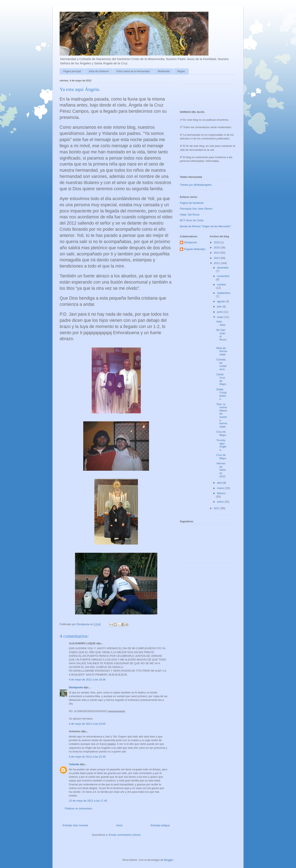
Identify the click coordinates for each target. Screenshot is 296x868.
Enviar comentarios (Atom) (125, 835)
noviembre (223, 276)
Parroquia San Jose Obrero (196, 209)
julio (220, 307)
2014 (217, 253)
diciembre (223, 268)
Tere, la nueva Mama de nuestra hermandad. (222, 415)
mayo (221, 317)
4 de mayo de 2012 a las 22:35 (87, 757)
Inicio (119, 825)
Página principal (72, 71)
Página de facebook (192, 203)
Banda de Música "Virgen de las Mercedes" (206, 226)
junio (220, 312)
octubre (221, 285)
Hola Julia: (221, 323)
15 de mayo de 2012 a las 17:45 (88, 801)
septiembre (224, 293)
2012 (217, 263)
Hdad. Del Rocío (190, 215)
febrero (221, 493)
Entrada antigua (160, 825)
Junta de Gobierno (99, 71)
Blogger (169, 860)
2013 (217, 258)
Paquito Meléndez (195, 249)
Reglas (181, 71)
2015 (217, 247)
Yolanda (74, 764)
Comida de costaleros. (221, 364)
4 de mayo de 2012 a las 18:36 (87, 680)
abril (220, 483)
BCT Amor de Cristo (192, 220)
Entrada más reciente (75, 825)
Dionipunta (76, 687)
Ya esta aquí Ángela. (221, 445)
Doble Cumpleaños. (221, 394)
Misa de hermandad (222, 351)
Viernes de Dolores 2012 (221, 470)
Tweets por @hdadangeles (196, 185)
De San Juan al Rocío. (221, 336)
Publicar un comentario (78, 808)
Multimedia (164, 71)
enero (221, 502)
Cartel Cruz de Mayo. (221, 379)
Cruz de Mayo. (221, 433)
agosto (221, 301)
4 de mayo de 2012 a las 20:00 (87, 724)
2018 (217, 242)
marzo (221, 488)
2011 (217, 508)
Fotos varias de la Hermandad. (133, 71)
